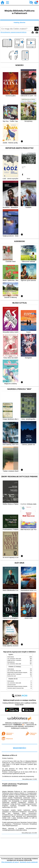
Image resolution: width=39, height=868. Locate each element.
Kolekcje (24, 32)
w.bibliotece (19, 725)
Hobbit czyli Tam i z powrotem (14, 660)
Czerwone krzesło (12, 685)
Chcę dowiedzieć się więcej (10, 862)
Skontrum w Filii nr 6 (10, 755)
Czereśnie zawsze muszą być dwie (15, 688)
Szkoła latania (11, 657)
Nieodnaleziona (11, 662)
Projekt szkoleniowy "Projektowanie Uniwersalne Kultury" (15, 785)
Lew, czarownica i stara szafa (14, 659)
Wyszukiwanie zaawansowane (11, 32)
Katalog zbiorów (19, 22)
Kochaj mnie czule (12, 676)
